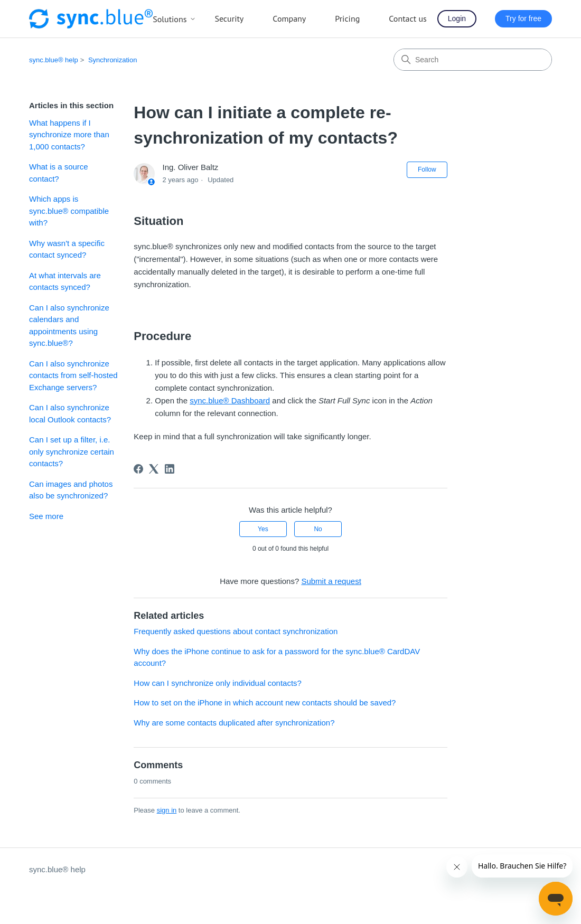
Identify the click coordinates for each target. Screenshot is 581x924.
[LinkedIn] (170, 469)
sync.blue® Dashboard (230, 400)
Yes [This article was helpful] (263, 529)
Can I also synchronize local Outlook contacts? (70, 413)
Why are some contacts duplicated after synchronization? (234, 723)
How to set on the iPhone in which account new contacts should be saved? (265, 703)
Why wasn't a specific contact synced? (67, 249)
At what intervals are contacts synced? (65, 281)
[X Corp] (154, 469)
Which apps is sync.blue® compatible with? (69, 211)
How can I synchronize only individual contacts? (218, 683)
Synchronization (113, 60)
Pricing (347, 18)
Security (229, 18)
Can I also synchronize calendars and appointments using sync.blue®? (69, 326)
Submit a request (331, 581)
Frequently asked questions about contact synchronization (236, 631)
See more (46, 516)
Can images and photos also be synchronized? (71, 490)
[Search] (473, 60)
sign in (167, 810)
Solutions (174, 19)
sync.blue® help (54, 60)
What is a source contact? (59, 173)
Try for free (523, 18)
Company (289, 18)
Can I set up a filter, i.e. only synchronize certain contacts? (72, 451)
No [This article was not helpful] (318, 529)
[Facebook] (138, 469)
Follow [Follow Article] (427, 169)
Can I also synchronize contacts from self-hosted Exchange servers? (73, 375)
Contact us (408, 18)
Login (457, 18)
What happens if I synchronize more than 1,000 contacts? (69, 135)
